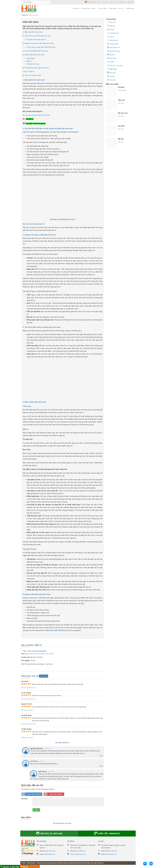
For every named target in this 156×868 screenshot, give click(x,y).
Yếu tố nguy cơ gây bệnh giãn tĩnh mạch (41, 47)
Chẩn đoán (31, 58)
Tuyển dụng (130, 8)
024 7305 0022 (113, 851)
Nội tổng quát (113, 33)
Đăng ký (131, 2)
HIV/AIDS (121, 87)
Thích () (25, 688)
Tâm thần (111, 22)
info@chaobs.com (49, 854)
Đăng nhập (123, 2)
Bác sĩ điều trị (29, 72)
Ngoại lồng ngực (31, 654)
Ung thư (111, 76)
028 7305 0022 (51, 851)
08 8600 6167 (81, 851)
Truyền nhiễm (113, 44)
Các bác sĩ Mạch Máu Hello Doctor (37, 115)
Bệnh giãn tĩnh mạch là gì (34, 32)
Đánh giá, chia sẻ (30, 676)
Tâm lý (110, 37)
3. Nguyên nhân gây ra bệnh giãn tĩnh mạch (39, 235)
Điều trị (29, 61)
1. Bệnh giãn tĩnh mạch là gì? (34, 80)
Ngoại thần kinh (113, 47)
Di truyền (111, 80)
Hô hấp (51, 654)
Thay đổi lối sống (33, 64)
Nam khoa (112, 58)
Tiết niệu (111, 26)
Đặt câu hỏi (114, 2)
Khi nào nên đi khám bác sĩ (36, 40)
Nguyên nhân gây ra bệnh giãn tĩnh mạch (39, 43)
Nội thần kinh (113, 40)
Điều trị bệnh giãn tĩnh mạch (35, 55)
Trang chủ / (25, 15)
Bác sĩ (94, 8)
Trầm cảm (121, 100)
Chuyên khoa (85, 8)
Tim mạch (111, 73)
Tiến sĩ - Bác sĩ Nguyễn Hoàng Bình (35, 651)
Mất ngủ (121, 139)
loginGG (54, 794)
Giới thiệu (105, 2)
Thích (23, 710)
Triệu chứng (113, 8)
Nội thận (111, 55)
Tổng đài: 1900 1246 (92, 2)
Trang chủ (76, 8)
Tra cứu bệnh (102, 8)
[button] (145, 864)
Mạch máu (45, 654)
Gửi (36, 810)
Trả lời (101, 756)
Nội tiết (39, 654)
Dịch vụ (121, 8)
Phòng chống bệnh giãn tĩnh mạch (37, 68)
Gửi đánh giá (44, 676)
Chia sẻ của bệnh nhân (33, 75)
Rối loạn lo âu (123, 113)
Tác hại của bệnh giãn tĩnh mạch (36, 51)
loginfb (32, 794)
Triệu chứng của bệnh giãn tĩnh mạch (38, 36)
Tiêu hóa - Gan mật (115, 65)
